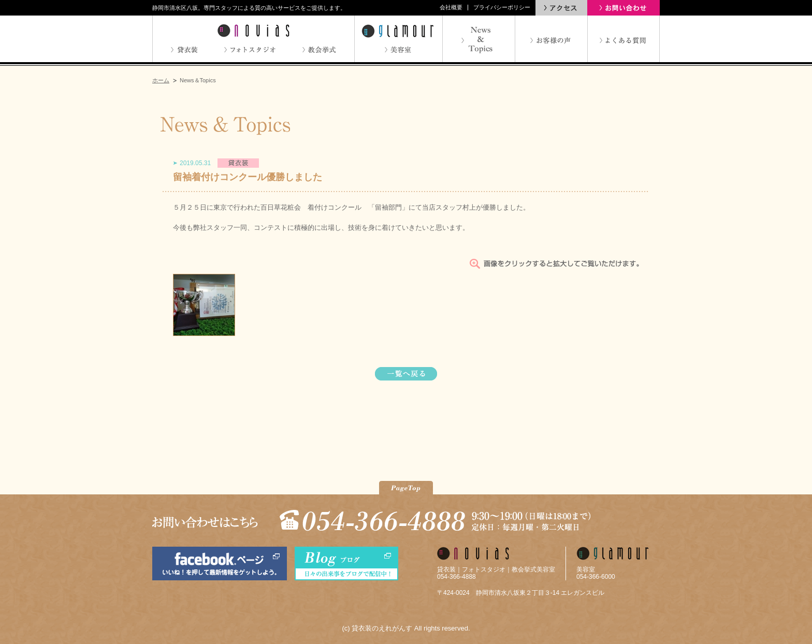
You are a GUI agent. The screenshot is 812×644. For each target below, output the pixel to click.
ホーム (161, 80)
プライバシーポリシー (502, 7)
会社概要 (451, 7)
